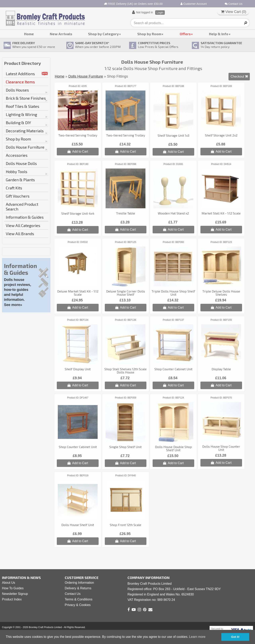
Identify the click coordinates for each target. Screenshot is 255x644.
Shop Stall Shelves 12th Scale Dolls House (126, 371)
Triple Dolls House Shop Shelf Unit (173, 293)
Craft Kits (14, 188)
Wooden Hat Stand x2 (173, 213)
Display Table (221, 369)
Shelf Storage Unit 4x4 (78, 213)
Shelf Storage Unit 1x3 (173, 135)
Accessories (17, 155)
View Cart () (234, 12)
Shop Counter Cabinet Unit (173, 369)
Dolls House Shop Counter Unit (221, 448)
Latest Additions (20, 74)
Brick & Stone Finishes (26, 98)
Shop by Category (103, 34)
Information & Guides (25, 217)
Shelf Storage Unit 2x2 (221, 135)
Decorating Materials (25, 131)
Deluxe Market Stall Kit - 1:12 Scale (78, 293)
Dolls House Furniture (25, 147)
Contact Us (234, 4)
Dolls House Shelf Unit (78, 525)
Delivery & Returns (78, 588)
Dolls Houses (17, 90)
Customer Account (194, 4)
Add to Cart (78, 151)
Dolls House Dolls (21, 163)
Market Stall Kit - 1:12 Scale (221, 213)
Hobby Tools (17, 171)
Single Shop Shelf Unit (126, 447)
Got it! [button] (235, 637)
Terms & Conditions (79, 599)
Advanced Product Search (22, 207)
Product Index (12, 599)
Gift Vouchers (18, 196)
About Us (9, 583)
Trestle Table (126, 213)
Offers (185, 34)
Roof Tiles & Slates (23, 106)
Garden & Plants (20, 180)
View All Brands (20, 234)
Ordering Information (79, 583)
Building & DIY (18, 123)
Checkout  (239, 76)
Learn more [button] (197, 637)
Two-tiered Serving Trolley (78, 135)
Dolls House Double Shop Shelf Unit (173, 448)
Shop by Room (149, 34)
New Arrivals (61, 34)
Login (160, 13)
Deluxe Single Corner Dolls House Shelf (126, 293)
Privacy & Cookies (78, 605)
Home (29, 34)
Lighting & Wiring (21, 114)
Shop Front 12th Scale (126, 525)
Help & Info (219, 34)
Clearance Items (20, 82)
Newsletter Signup (15, 594)
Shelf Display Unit (78, 369)
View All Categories (23, 225)
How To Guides (13, 588)
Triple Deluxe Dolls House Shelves (221, 293)
